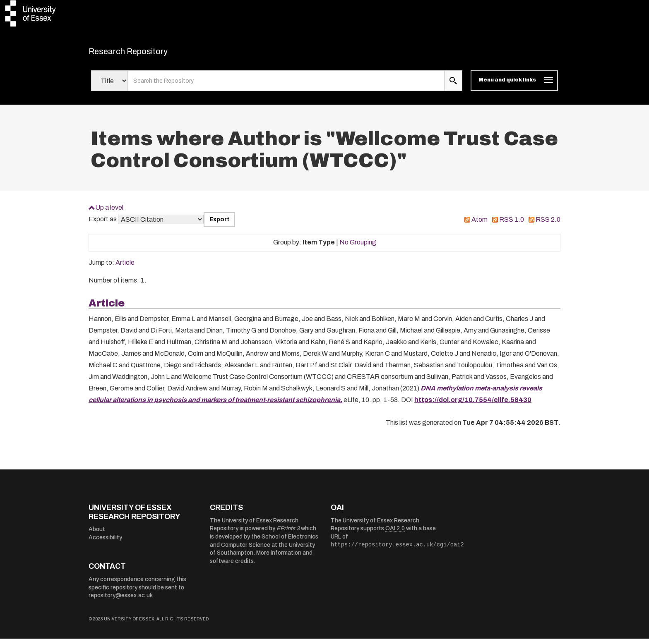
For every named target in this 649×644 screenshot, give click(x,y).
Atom (480, 225)
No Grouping (358, 248)
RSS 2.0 (548, 225)
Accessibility (105, 543)
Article (125, 268)
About (97, 535)
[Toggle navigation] (514, 86)
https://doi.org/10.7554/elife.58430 (473, 405)
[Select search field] (109, 86)
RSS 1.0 (512, 225)
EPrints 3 (288, 534)
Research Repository (147, 54)
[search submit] (453, 86)
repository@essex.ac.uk (121, 601)
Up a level (109, 212)
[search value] (286, 86)
